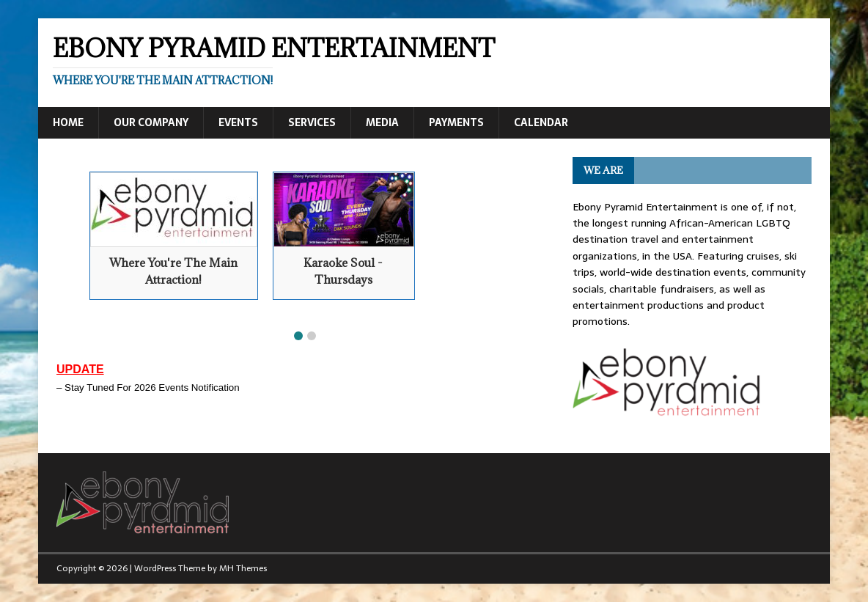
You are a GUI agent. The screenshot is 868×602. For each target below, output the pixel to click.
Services (312, 122)
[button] (298, 336)
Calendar (541, 122)
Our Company (151, 122)
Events (238, 122)
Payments (456, 122)
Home (68, 122)
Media (382, 122)
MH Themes (243, 568)
